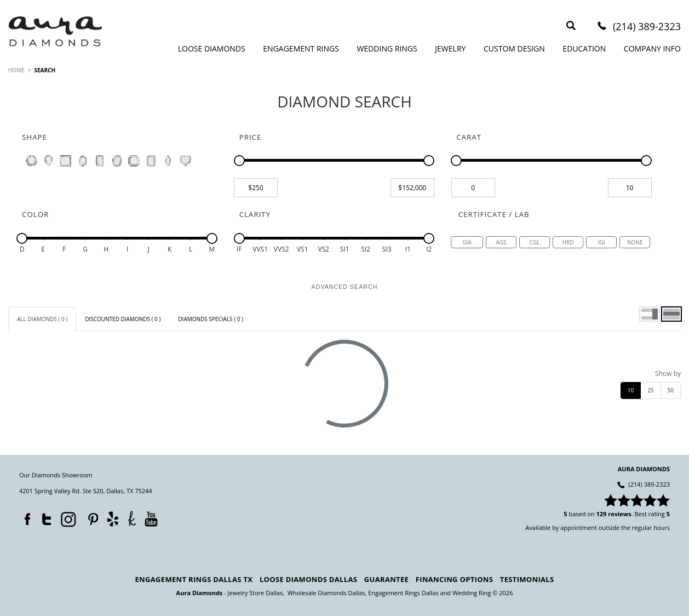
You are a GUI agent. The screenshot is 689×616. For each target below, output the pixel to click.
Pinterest (90, 517)
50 (671, 390)
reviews (620, 514)
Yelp (113, 519)
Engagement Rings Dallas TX (194, 579)
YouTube (151, 519)
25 (650, 390)
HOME (16, 70)
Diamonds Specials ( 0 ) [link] (211, 319)
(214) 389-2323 (647, 27)
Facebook (25, 517)
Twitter (44, 517)
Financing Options (454, 579)
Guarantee (386, 579)
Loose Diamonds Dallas (308, 579)
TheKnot (132, 518)
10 (631, 390)
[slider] (239, 161)
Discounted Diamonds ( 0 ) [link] (123, 319)
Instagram (67, 518)
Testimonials (527, 579)
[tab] (42, 319)
